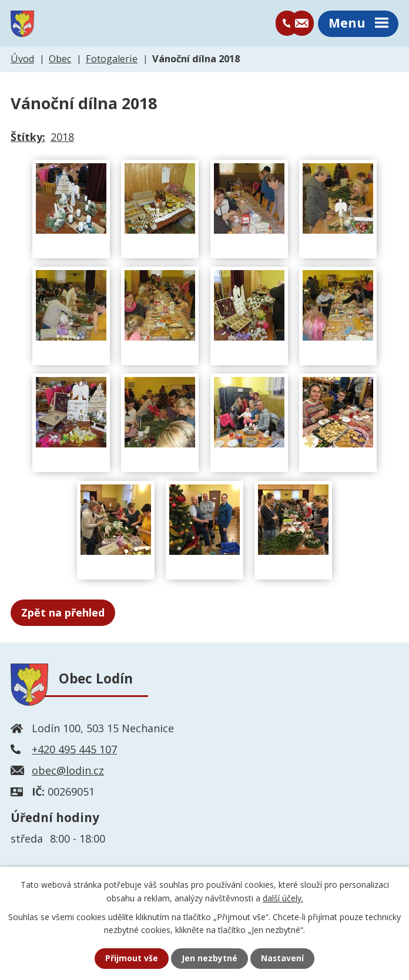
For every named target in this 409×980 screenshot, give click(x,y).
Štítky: (28, 138)
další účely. (283, 898)
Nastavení (283, 959)
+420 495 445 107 (74, 750)
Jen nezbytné (209, 959)
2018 (62, 138)
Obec (60, 60)
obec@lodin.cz (68, 772)
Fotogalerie (112, 60)
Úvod (22, 60)
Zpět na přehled (63, 614)
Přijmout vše (132, 959)
